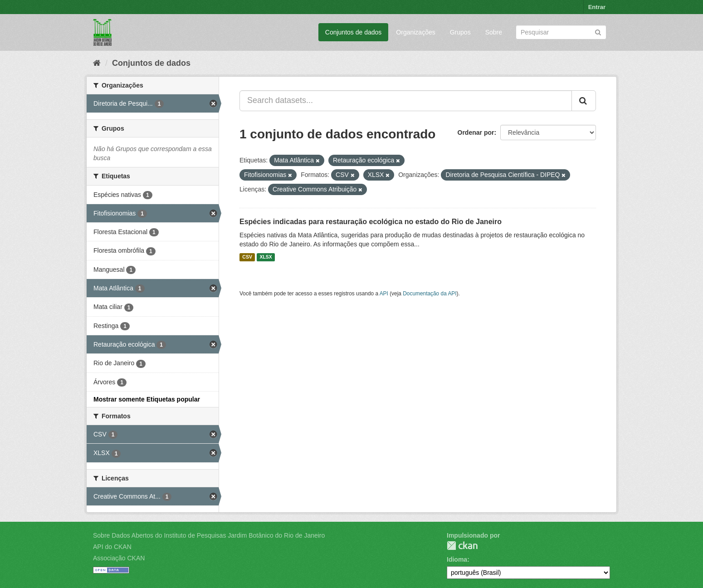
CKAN (462, 546)
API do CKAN (112, 547)
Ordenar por (476, 132)
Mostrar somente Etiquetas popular (147, 399)
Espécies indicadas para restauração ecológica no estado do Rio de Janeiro (371, 222)
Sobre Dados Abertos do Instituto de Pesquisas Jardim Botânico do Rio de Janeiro (209, 535)
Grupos (460, 32)
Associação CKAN (119, 558)
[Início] (97, 63)
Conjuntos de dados (354, 32)
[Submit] (598, 32)
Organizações (415, 32)
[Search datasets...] (406, 101)
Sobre (494, 32)
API (384, 294)
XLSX (266, 257)
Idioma (457, 559)
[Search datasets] (561, 32)
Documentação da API (430, 294)
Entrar (597, 7)
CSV (247, 257)
